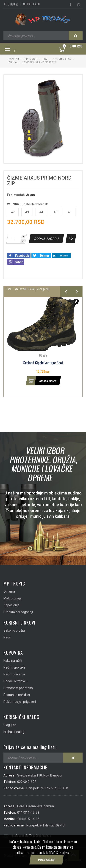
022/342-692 (27, 782)
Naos (7, 637)
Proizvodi (31, 59)
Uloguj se (11, 4)
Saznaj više (63, 859)
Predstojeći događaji (18, 612)
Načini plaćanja (14, 674)
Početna (14, 59)
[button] (68, 82)
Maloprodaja (12, 598)
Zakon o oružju (14, 630)
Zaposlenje (11, 605)
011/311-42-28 (28, 813)
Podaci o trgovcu (15, 681)
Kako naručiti (13, 661)
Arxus (31, 195)
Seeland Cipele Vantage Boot (43, 363)
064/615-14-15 (28, 819)
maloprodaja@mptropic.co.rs (32, 835)
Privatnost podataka (18, 688)
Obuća (13, 62)
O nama (9, 591)
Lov (45, 59)
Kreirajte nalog (31, 4)
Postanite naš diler (17, 695)
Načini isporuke (14, 667)
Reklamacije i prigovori (20, 702)
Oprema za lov (62, 59)
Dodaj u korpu (41, 381)
